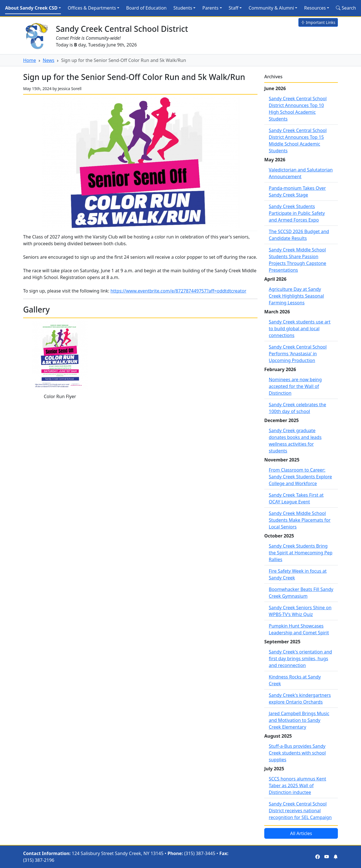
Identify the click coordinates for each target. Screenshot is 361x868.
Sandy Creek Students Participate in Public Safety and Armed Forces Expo (297, 213)
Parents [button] (210, 8)
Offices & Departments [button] (92, 8)
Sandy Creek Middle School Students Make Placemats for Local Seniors (300, 520)
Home (30, 60)
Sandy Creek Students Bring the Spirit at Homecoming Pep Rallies (301, 553)
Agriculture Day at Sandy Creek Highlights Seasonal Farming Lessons (296, 296)
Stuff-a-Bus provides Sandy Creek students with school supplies (297, 753)
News (49, 60)
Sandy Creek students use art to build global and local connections (300, 329)
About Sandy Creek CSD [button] (31, 8)
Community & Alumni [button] (271, 8)
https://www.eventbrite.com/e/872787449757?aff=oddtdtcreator (179, 291)
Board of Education (146, 8)
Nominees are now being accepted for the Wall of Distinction (295, 386)
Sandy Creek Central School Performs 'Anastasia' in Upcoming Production (298, 354)
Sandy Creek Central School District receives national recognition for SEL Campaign (300, 811)
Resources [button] (315, 8)
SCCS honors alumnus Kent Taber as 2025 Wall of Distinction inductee (297, 786)
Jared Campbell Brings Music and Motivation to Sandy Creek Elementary (299, 720)
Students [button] (183, 8)
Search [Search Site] (346, 8)
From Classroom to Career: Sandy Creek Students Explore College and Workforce (300, 477)
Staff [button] (234, 8)
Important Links (318, 22)
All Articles (301, 833)
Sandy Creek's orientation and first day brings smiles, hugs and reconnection (300, 659)
